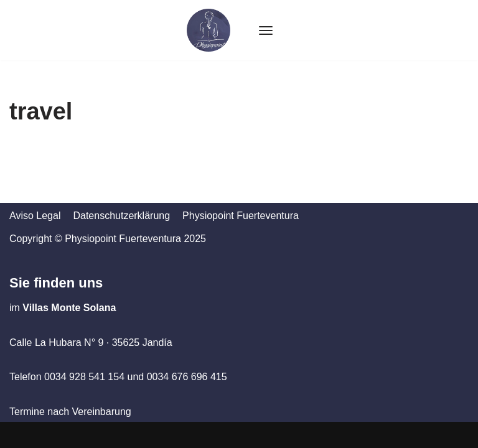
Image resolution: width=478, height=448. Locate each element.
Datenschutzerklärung (121, 216)
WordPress (120, 435)
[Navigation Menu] (266, 30)
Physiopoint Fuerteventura (241, 216)
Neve (21, 435)
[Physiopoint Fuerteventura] (209, 30)
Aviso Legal (35, 216)
